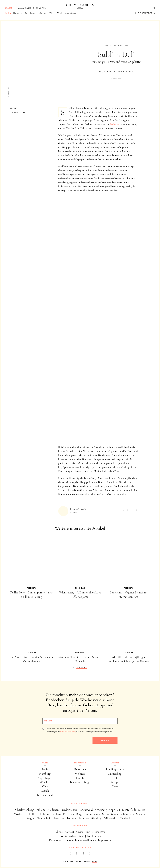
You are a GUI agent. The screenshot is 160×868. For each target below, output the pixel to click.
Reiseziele (80, 769)
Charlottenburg (24, 810)
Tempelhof (44, 818)
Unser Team (83, 832)
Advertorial (116, 79)
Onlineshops (115, 774)
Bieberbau (115, 124)
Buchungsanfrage (80, 782)
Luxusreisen (24, 8)
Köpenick (114, 810)
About (59, 832)
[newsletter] (90, 854)
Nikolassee (44, 814)
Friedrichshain (69, 810)
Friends (96, 836)
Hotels (80, 778)
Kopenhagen (30, 13)
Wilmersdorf (111, 818)
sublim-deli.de (18, 112)
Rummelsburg (92, 814)
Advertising (76, 836)
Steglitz (31, 818)
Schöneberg (127, 814)
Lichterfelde (129, 810)
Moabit (18, 814)
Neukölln (30, 814)
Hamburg (18, 13)
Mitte (142, 810)
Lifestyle (41, 8)
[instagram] (77, 854)
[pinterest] (83, 854)
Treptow (71, 818)
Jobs (87, 836)
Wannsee (84, 818)
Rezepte (115, 782)
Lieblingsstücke (115, 769)
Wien (52, 13)
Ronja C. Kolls (105, 71)
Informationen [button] (80, 825)
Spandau (141, 814)
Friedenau (53, 810)
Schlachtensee (110, 814)
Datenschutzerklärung (68, 732)
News (115, 786)
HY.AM (95, 862)
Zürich (59, 13)
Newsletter (99, 832)
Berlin (8, 13)
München (43, 13)
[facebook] (70, 854)
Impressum (104, 840)
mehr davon (81, 667)
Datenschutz (56, 840)
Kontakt (69, 832)
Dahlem (40, 810)
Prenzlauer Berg (72, 814)
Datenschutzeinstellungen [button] (81, 840)
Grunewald (86, 810)
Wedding (96, 818)
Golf (115, 778)
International (71, 13)
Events (63, 836)
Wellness (80, 774)
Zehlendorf (127, 818)
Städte (9, 8)
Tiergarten (58, 818)
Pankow (56, 814)
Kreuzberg (101, 810)
